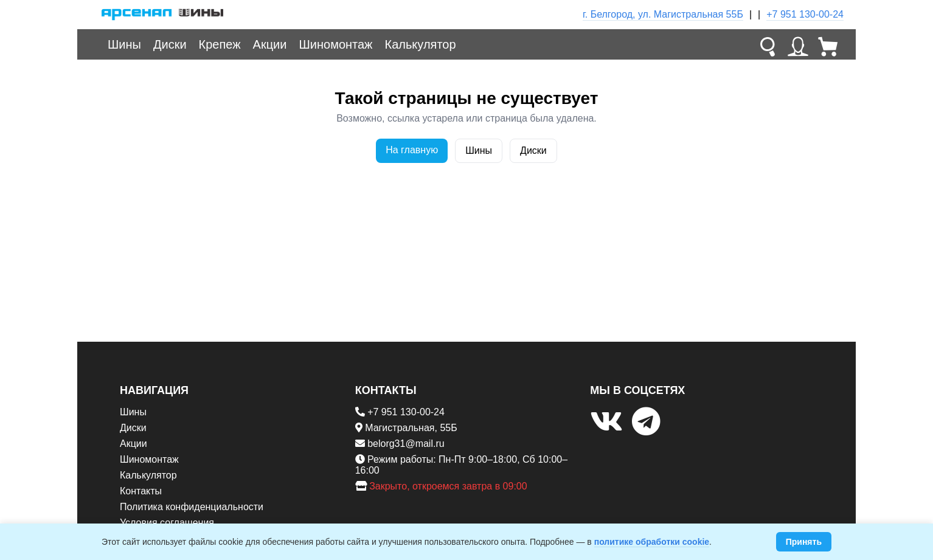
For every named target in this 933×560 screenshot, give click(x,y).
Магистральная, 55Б (411, 428)
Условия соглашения (167, 523)
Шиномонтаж (335, 44)
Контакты (141, 491)
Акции (270, 44)
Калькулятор (421, 44)
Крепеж (220, 44)
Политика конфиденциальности (192, 507)
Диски (170, 44)
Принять (804, 542)
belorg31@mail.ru (406, 444)
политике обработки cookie (652, 542)
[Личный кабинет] (798, 44)
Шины (124, 44)
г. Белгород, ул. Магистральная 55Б (663, 14)
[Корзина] (828, 44)
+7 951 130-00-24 (805, 14)
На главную (412, 150)
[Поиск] (768, 44)
